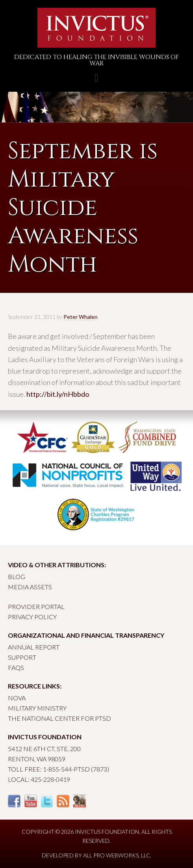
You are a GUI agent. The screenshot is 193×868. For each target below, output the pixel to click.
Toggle (96, 82)
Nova (17, 698)
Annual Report (34, 647)
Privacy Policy (32, 617)
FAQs (16, 667)
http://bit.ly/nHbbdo (58, 394)
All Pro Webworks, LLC (117, 855)
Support (22, 657)
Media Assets (30, 587)
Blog (17, 577)
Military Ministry (37, 708)
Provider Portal (36, 606)
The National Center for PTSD (59, 718)
